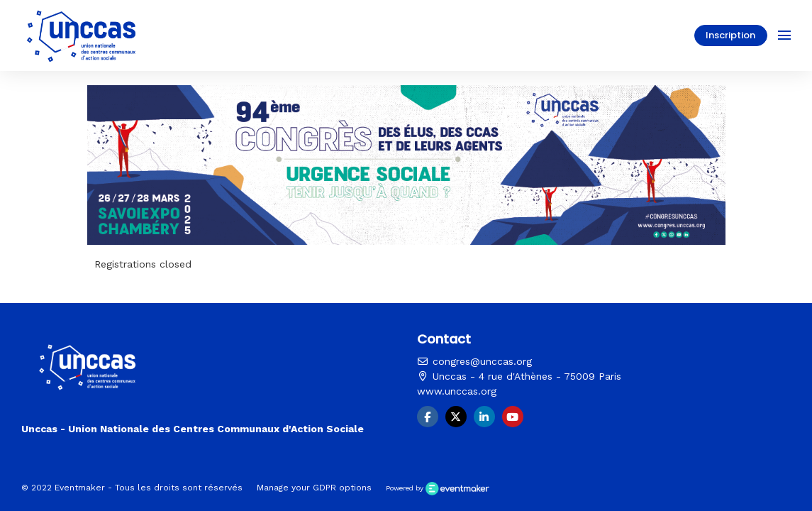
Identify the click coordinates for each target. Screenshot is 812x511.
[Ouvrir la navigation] (784, 35)
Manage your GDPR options (314, 488)
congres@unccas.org (475, 361)
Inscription (730, 35)
